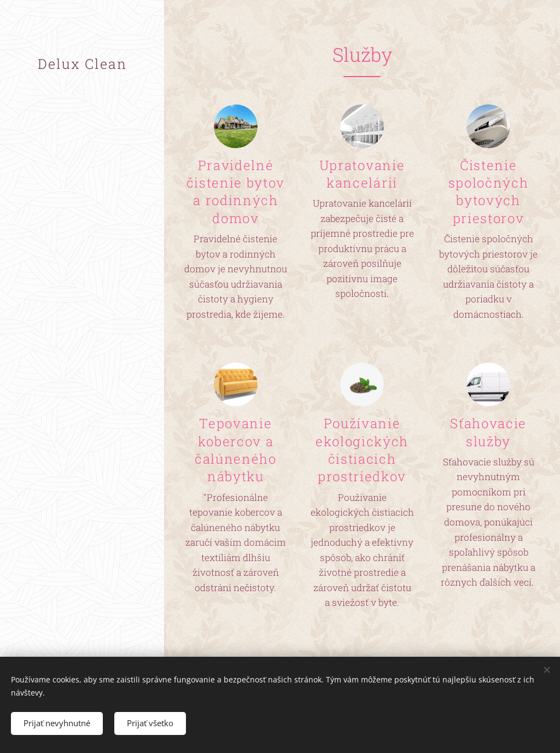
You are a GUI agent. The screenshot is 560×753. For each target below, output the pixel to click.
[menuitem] (82, 288)
